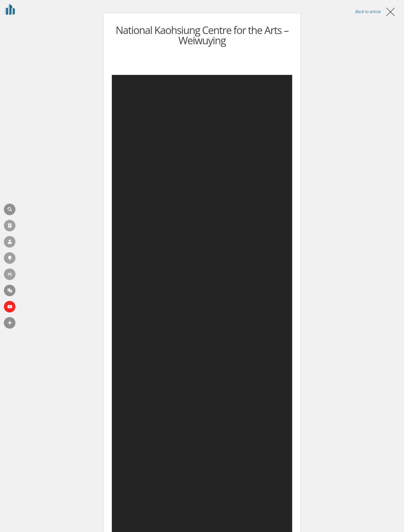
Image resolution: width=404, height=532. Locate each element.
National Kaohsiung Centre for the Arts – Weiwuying (202, 35)
